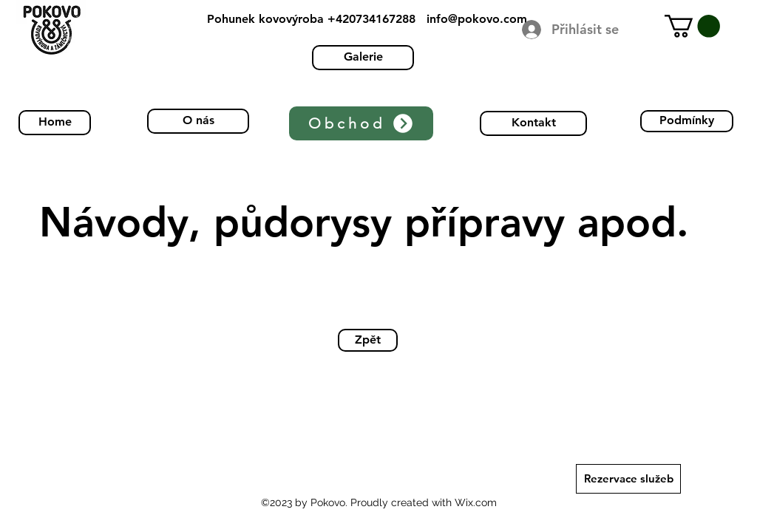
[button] (692, 26)
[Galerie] (363, 58)
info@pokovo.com (477, 19)
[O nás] (198, 121)
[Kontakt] (533, 123)
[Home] (55, 123)
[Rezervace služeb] (628, 479)
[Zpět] (368, 340)
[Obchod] (361, 123)
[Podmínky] (687, 121)
